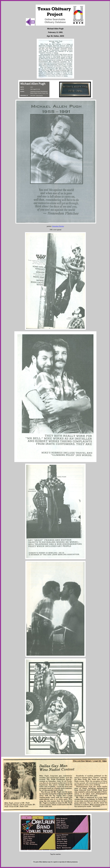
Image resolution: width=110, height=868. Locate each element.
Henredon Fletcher (58, 226)
